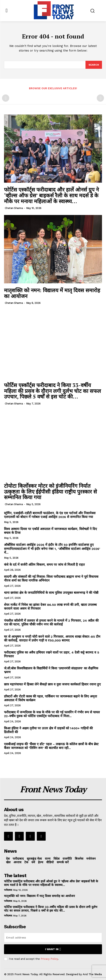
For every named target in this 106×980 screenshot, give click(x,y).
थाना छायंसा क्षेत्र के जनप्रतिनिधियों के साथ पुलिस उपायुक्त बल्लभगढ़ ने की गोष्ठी (51, 593)
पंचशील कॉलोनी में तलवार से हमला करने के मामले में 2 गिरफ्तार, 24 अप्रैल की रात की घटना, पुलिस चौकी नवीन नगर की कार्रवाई (51, 622)
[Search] (94, 65)
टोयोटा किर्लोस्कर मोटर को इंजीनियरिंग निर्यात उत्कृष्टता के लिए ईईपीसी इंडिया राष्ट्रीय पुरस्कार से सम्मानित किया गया (50, 491)
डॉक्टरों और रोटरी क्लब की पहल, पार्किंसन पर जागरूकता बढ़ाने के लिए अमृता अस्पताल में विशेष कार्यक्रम (50, 698)
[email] (53, 937)
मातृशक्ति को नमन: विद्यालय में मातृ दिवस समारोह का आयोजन (52, 293)
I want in (53, 949)
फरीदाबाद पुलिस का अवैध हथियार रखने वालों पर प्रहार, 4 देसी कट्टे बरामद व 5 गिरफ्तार (52, 654)
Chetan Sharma (14, 208)
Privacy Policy (49, 959)
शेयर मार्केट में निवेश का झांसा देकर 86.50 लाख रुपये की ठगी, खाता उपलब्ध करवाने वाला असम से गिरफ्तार (50, 607)
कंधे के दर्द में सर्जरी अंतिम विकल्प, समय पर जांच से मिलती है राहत (44, 565)
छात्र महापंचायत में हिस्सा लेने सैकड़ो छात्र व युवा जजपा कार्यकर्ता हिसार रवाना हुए (52, 684)
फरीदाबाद (8, 890)
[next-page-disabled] (100, 98)
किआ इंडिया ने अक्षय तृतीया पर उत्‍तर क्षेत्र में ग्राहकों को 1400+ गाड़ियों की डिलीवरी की (48, 730)
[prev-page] (6, 98)
